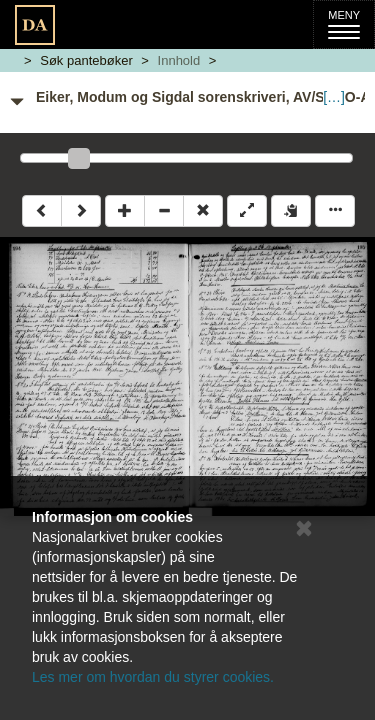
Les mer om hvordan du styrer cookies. (153, 677)
